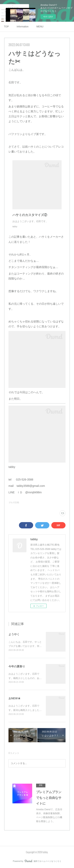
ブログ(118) (14, 502)
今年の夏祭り (17, 666)
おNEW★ (15, 698)
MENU (40, 27)
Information (22, 27)
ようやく (14, 634)
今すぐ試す (48, 17)
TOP (6, 27)
